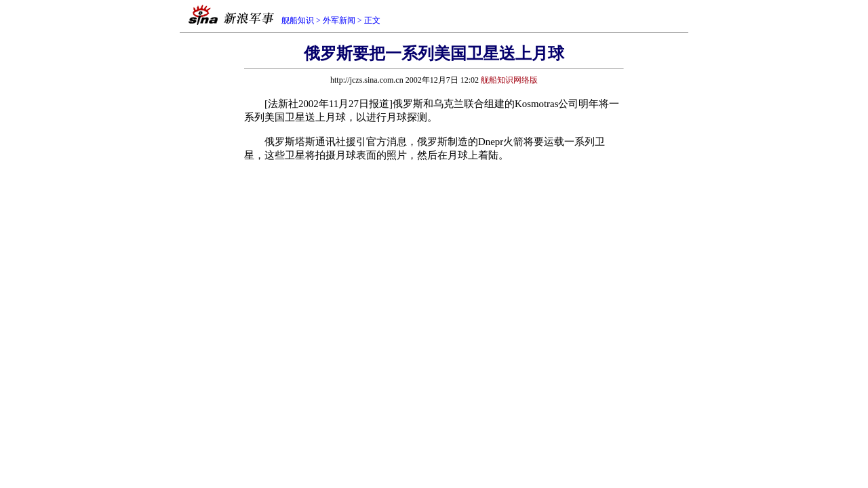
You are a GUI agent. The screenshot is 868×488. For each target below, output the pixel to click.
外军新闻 (339, 20)
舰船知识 (298, 20)
